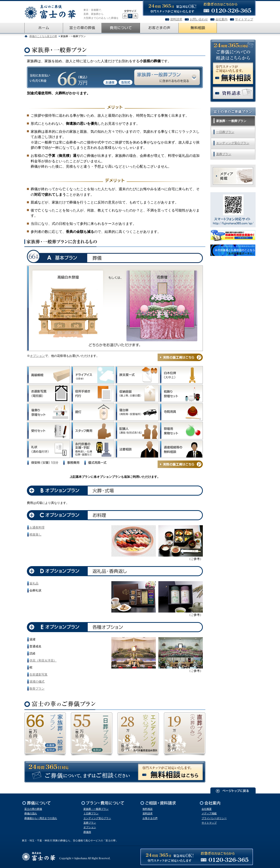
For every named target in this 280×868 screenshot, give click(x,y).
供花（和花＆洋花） (43, 660)
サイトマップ (244, 19)
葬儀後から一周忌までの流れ (41, 818)
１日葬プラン (91, 813)
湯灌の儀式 (37, 682)
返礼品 (34, 583)
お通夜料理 (37, 527)
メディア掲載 (209, 813)
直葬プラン (224, 154)
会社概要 (207, 809)
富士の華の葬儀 (33, 809)
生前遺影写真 (38, 675)
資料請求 (176, 19)
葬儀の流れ (31, 813)
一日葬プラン (225, 132)
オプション (37, 356)
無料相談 (148, 809)
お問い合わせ (199, 19)
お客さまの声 (150, 818)
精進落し (35, 535)
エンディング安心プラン (233, 143)
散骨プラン (37, 689)
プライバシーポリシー (214, 818)
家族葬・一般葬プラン (231, 121)
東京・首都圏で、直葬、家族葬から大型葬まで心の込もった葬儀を (101, 14)
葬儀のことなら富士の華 (43, 36)
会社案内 (221, 19)
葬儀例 (87, 832)
